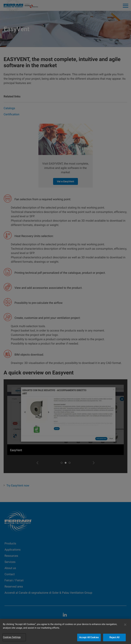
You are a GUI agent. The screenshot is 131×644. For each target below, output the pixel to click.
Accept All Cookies (89, 637)
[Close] (125, 625)
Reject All (114, 637)
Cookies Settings (12, 637)
